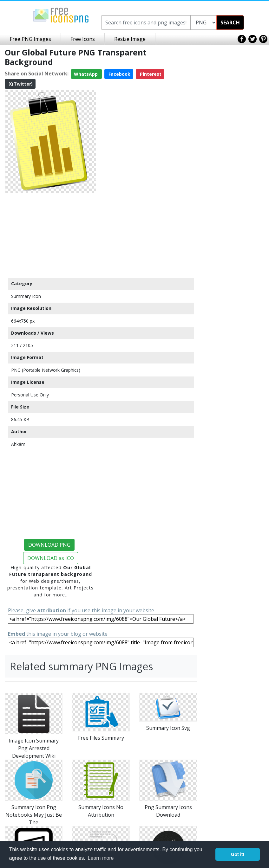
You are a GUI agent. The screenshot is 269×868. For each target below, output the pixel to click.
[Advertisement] (50, 235)
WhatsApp (86, 74)
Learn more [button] (101, 858)
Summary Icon (26, 296)
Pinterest (150, 74)
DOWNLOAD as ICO (51, 558)
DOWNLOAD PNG (49, 545)
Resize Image (130, 39)
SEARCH (230, 23)
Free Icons (83, 39)
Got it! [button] (238, 854)
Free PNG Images (30, 39)
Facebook (119, 74)
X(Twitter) (20, 84)
